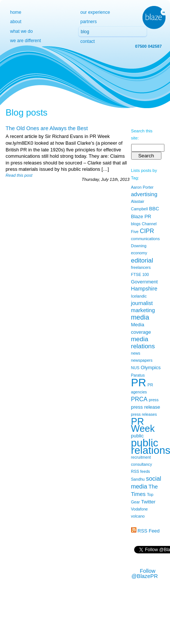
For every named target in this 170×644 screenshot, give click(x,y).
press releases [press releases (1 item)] (144, 414)
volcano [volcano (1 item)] (138, 516)
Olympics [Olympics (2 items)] (151, 367)
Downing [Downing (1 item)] (139, 246)
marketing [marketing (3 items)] (143, 310)
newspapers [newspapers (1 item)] (142, 360)
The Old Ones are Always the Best (47, 128)
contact (88, 41)
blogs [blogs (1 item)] (136, 224)
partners (89, 22)
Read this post (19, 175)
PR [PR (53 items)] (139, 382)
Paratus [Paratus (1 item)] (138, 375)
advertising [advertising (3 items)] (144, 194)
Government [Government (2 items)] (145, 282)
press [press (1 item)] (154, 400)
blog (85, 32)
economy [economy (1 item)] (139, 253)
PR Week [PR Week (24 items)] (143, 425)
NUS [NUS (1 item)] (135, 368)
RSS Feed (149, 531)
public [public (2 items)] (137, 436)
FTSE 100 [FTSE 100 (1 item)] (140, 274)
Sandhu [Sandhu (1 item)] (138, 479)
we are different (26, 41)
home (16, 12)
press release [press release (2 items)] (146, 407)
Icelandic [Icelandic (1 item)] (139, 296)
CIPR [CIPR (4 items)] (147, 231)
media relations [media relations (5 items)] (143, 343)
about (16, 22)
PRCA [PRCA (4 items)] (139, 399)
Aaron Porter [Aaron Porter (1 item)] (142, 187)
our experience (95, 12)
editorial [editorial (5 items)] (142, 260)
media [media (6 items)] (140, 317)
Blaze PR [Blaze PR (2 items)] (141, 216)
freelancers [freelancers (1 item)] (141, 267)
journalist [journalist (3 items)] (142, 303)
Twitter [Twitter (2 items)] (148, 502)
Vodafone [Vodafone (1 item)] (140, 509)
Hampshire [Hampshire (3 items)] (144, 289)
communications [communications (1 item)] (146, 239)
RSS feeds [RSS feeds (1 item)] (141, 471)
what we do (21, 31)
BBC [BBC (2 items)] (154, 209)
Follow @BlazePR (145, 574)
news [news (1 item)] (136, 353)
